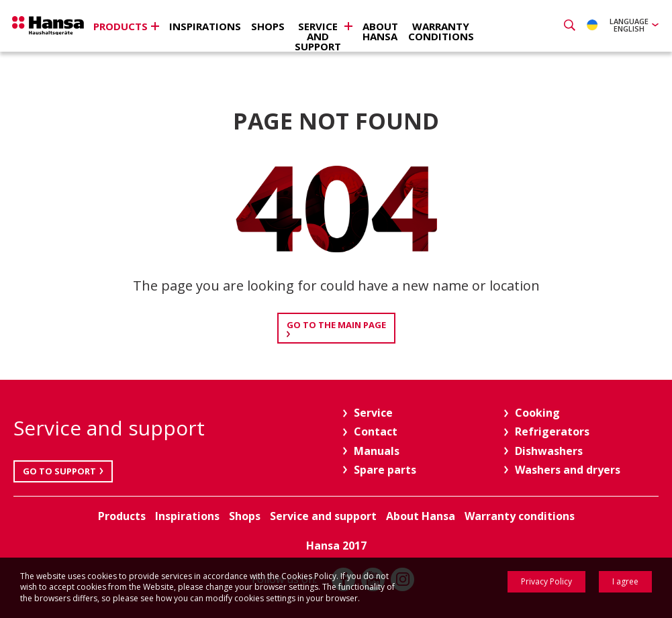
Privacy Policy (546, 581)
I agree (625, 581)
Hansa (57, 28)
